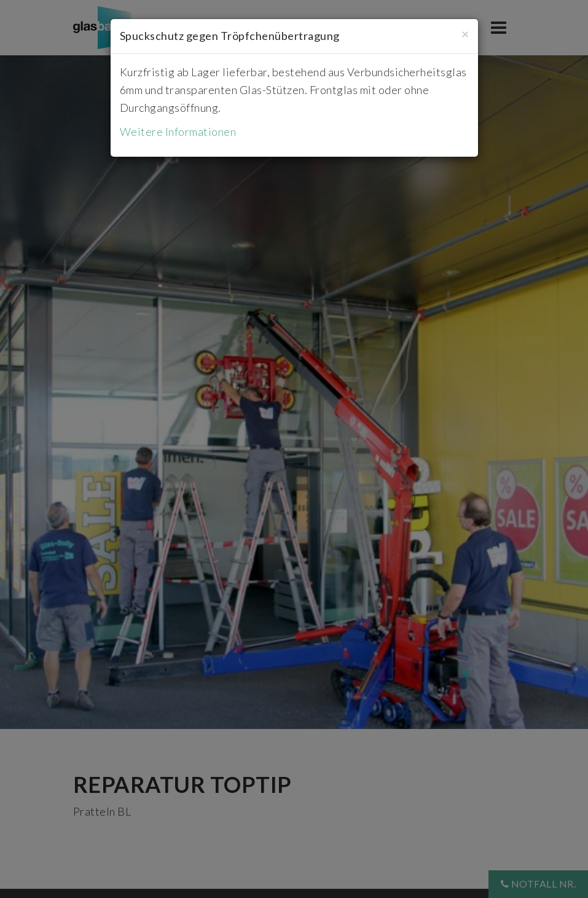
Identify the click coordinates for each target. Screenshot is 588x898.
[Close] (465, 33)
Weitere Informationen (178, 132)
